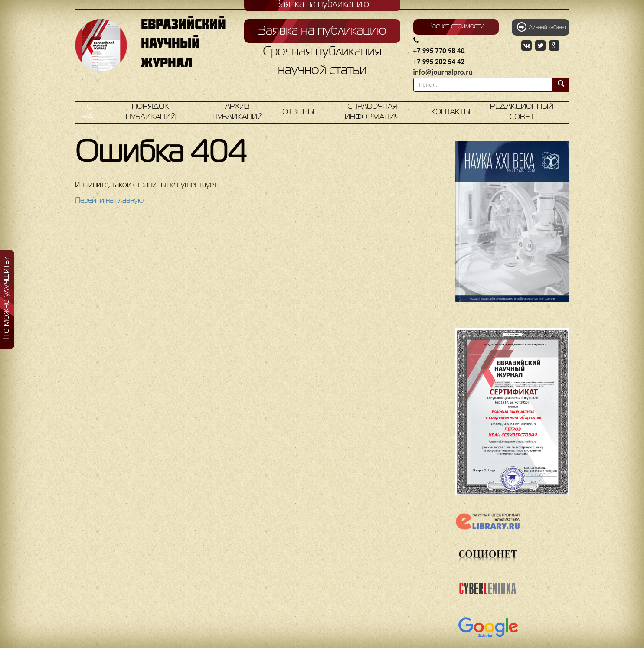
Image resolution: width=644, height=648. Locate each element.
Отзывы (298, 112)
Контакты (451, 112)
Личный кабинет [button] (542, 27)
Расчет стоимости (456, 26)
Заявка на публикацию (322, 31)
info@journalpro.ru (443, 72)
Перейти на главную (109, 201)
